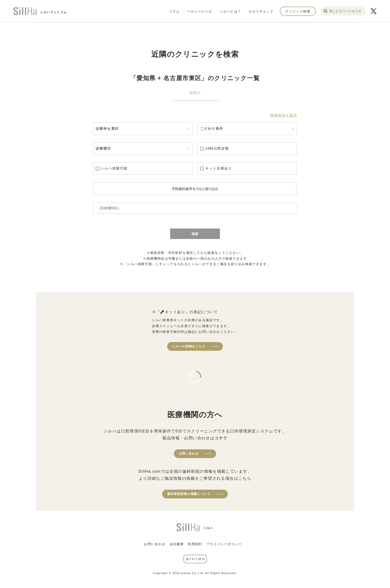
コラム (174, 11)
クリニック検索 (298, 11)
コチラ (221, 438)
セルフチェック (261, 11)
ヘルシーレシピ (200, 11)
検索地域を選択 (284, 115)
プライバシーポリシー (224, 544)
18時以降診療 (217, 148)
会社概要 (177, 544)
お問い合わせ (189, 454)
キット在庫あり (219, 168)
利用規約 (195, 544)
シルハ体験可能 (114, 168)
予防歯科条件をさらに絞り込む (195, 189)
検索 (195, 234)
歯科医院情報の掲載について (189, 494)
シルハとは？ (230, 11)
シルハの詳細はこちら (189, 346)
